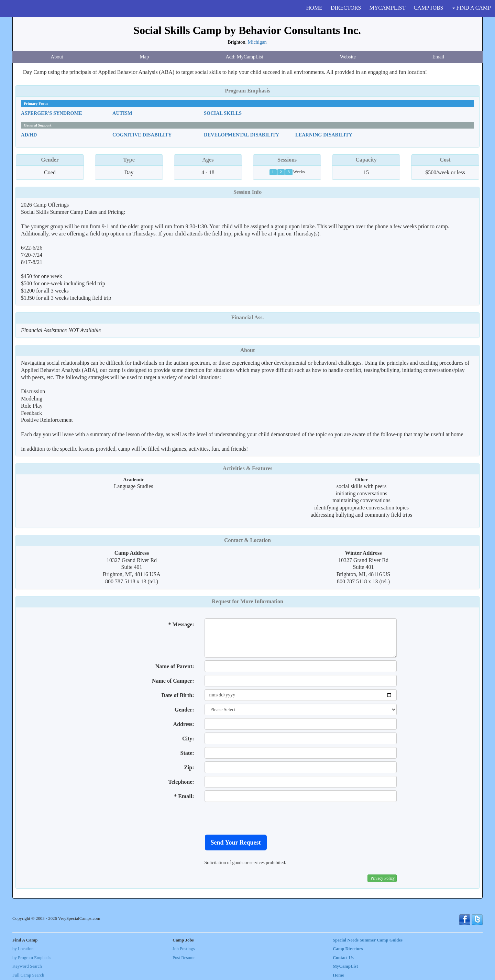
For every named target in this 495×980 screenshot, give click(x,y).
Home (338, 975)
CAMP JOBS (428, 8)
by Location (23, 949)
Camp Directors (348, 949)
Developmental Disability (241, 135)
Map (144, 57)
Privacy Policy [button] (383, 878)
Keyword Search (27, 966)
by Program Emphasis (32, 958)
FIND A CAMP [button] (472, 8)
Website (348, 57)
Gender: (184, 710)
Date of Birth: (178, 695)
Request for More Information (247, 601)
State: (187, 753)
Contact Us (343, 958)
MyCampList (345, 966)
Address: (184, 724)
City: (188, 739)
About (57, 57)
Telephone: (181, 782)
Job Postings (184, 949)
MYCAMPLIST (388, 8)
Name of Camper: (173, 681)
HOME (314, 8)
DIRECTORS (346, 8)
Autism (122, 113)
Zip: (189, 767)
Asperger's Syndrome (52, 113)
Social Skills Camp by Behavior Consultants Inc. (247, 30)
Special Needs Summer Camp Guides (368, 940)
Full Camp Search (28, 975)
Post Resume (184, 958)
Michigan (257, 42)
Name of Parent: (175, 666)
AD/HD (29, 135)
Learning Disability (324, 135)
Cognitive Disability (142, 135)
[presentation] (257, 818)
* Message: (181, 624)
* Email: (184, 796)
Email (438, 57)
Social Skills (223, 113)
